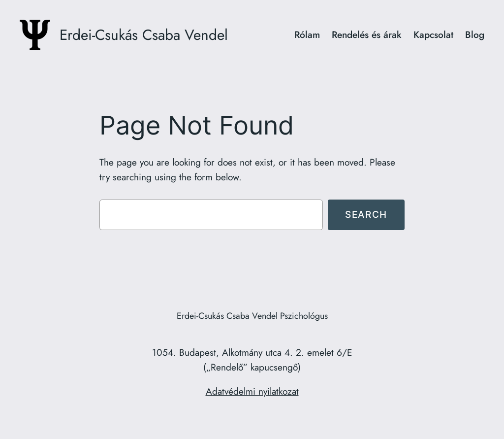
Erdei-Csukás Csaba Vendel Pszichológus (252, 316)
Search (366, 214)
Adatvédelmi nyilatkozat (252, 391)
